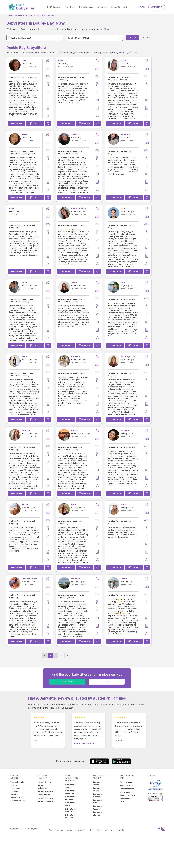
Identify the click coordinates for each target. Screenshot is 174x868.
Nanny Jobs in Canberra (99, 808)
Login (142, 7)
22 (61, 656)
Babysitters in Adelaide (71, 816)
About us (109, 830)
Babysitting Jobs (86, 7)
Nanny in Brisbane (45, 791)
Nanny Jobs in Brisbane (99, 795)
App (51, 830)
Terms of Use (81, 830)
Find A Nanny (70, 7)
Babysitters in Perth (71, 804)
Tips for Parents (17, 782)
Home (11, 16)
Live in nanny (125, 792)
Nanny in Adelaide (45, 801)
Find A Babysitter (54, 7)
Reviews (59, 830)
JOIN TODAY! (67, 682)
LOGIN (107, 682)
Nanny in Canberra (45, 798)
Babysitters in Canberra (71, 810)
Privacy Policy (96, 830)
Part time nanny (127, 785)
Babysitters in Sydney (71, 786)
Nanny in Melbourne (42, 787)
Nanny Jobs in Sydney (99, 783)
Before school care (126, 800)
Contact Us (115, 7)
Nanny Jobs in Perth (99, 802)
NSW (39, 16)
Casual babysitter (127, 789)
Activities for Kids (18, 801)
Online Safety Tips (18, 797)
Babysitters (30, 16)
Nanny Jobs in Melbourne (99, 789)
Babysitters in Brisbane (71, 798)
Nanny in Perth (44, 795)
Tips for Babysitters (15, 787)
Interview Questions (15, 793)
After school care (127, 795)
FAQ (125, 7)
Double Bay (49, 16)
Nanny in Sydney (45, 782)
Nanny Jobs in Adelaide (99, 814)
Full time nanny (126, 782)
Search (19, 16)
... (56, 656)
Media (69, 830)
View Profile (17, 124)
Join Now (157, 7)
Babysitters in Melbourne (71, 792)
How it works (102, 7)
